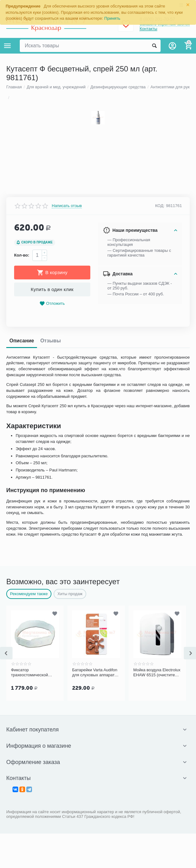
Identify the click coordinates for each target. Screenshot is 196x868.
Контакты (148, 29)
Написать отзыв (67, 561)
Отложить (52, 659)
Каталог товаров (8, 46)
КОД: (160, 561)
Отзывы (50, 696)
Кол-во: (22, 611)
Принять (112, 18)
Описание (22, 696)
